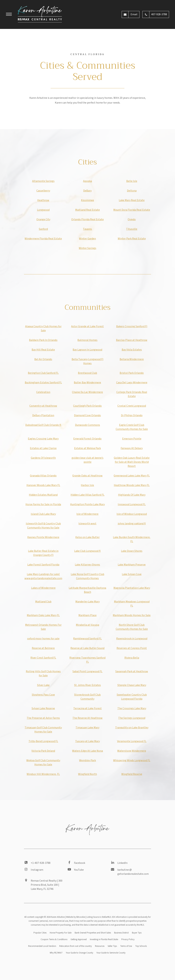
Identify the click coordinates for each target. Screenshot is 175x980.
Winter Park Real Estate (132, 239)
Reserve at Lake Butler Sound (87, 648)
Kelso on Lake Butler (87, 537)
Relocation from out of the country (76, 946)
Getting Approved (79, 939)
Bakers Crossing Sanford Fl (132, 326)
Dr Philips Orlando (132, 415)
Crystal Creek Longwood (132, 406)
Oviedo (132, 219)
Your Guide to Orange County (79, 953)
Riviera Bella (132, 658)
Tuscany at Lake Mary (87, 741)
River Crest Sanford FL (43, 658)
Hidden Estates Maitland (43, 495)
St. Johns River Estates (87, 685)
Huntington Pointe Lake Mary (87, 504)
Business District (121, 933)
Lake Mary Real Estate (132, 200)
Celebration (43, 392)
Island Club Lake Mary (43, 514)
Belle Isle (132, 181)
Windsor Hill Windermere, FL (43, 774)
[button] (9, 15)
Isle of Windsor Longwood (132, 514)
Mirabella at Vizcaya (87, 625)
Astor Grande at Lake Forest (87, 326)
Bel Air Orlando (43, 359)
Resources (100, 946)
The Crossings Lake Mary (132, 708)
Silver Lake (43, 685)
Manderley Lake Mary (87, 602)
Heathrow (43, 200)
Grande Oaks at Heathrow (87, 476)
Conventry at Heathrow (43, 406)
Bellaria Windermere (132, 359)
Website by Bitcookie (76, 917)
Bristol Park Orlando (132, 373)
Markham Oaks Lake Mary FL (43, 615)
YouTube (79, 870)
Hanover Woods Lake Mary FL (43, 485)
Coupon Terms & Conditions (54, 939)
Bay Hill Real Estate (43, 350)
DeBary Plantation (43, 415)
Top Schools (141, 946)
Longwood (43, 210)
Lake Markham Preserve (132, 565)
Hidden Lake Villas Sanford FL (87, 495)
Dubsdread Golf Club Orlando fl (43, 425)
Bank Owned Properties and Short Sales (93, 933)
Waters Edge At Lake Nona (87, 751)
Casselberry (43, 191)
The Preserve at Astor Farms (43, 718)
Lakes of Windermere (43, 588)
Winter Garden (87, 239)
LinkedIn (122, 863)
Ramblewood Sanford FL (87, 639)
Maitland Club (43, 602)
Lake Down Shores (132, 551)
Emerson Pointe (132, 439)
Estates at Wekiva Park (87, 448)
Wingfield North (87, 774)
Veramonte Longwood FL (132, 741)
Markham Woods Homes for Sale (132, 615)
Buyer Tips (137, 933)
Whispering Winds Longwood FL (132, 760)
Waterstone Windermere (132, 751)
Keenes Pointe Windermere (43, 537)
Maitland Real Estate (87, 210)
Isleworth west (87, 524)
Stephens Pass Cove (43, 695)
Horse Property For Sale (61, 933)
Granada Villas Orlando (43, 476)
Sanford (43, 229)
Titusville (132, 229)
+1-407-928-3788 (41, 863)
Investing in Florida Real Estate (104, 939)
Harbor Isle (87, 485)
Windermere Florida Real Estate (43, 239)
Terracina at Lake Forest (87, 708)
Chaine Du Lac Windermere (87, 392)
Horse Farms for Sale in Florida (43, 504)
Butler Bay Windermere (87, 383)
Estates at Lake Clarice (43, 448)
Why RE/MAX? (56, 953)
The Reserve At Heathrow (87, 718)
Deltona (132, 191)
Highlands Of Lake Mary (132, 495)
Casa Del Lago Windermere (132, 383)
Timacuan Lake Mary (87, 728)
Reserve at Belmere (43, 648)
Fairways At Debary (132, 448)
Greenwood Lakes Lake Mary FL (132, 476)
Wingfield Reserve (132, 774)
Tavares (87, 229)
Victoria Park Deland (43, 751)
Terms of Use (126, 946)
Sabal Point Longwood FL (87, 671)
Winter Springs (87, 248)
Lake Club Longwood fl (87, 551)
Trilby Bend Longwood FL (43, 741)
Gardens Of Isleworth (43, 458)
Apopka (87, 181)
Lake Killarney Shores (87, 565)
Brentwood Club (87, 373)
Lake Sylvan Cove (132, 574)
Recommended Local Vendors (42, 946)
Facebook (80, 863)
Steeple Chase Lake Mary (132, 685)
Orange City (43, 219)
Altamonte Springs (43, 181)
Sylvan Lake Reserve (43, 708)
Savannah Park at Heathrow (132, 671)
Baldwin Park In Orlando (43, 340)
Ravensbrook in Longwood (132, 639)
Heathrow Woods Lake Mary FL (132, 485)
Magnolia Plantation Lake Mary (132, 588)
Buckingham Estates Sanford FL (43, 383)
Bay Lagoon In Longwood (87, 350)
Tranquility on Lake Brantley (132, 728)
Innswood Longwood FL (132, 504)
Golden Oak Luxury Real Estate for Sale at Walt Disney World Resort (132, 462)
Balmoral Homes (87, 340)
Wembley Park (87, 760)
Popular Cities (40, 933)
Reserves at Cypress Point (132, 648)
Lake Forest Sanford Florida (43, 565)
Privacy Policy (128, 939)
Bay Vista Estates (132, 350)
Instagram (37, 870)
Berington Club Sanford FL (43, 373)
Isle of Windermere (87, 514)
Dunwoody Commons (87, 425)
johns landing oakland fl (132, 524)
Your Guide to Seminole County (111, 953)
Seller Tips (112, 946)
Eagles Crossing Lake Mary (43, 439)
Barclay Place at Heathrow (132, 340)
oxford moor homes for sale (43, 639)
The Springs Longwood (132, 718)
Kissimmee (87, 200)
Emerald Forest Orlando (87, 439)
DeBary (87, 191)
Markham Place (87, 615)
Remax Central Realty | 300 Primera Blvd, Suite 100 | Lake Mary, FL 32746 (47, 885)
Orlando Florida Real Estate (87, 219)
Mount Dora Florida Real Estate (132, 210)
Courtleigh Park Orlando (87, 406)
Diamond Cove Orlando (87, 415)
